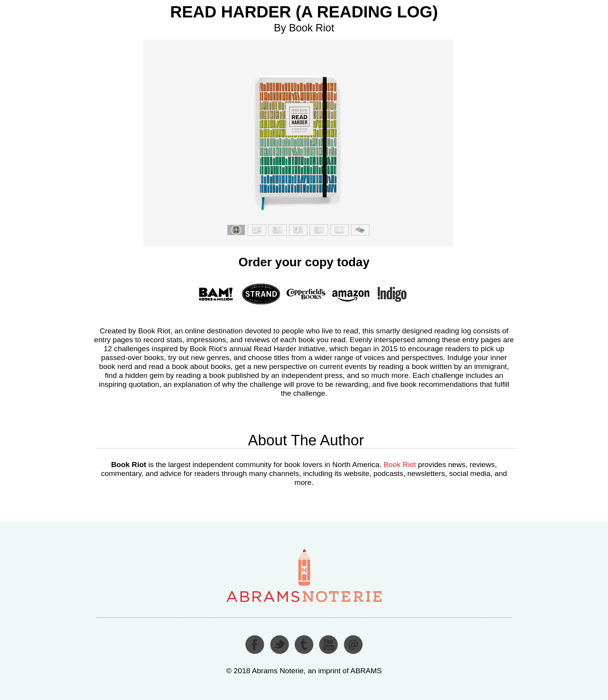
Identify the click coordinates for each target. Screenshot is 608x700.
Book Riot (400, 465)
